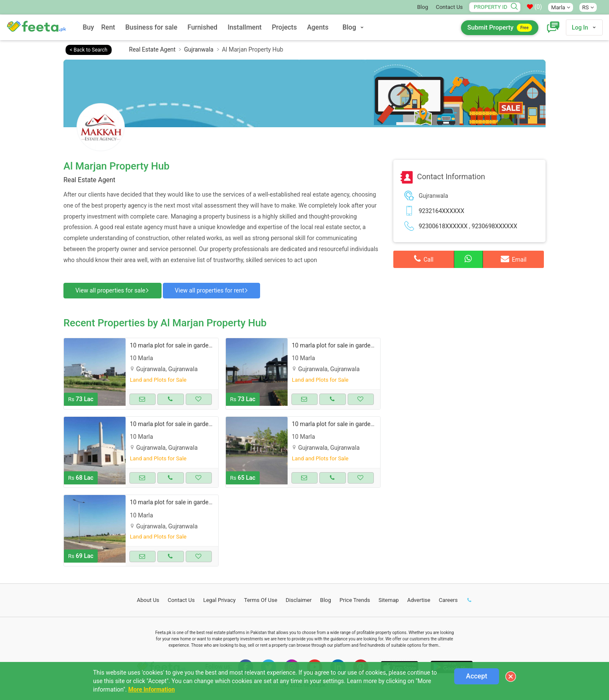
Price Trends (355, 599)
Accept (477, 676)
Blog (422, 7)
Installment (245, 27)
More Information (151, 689)
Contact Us (449, 7)
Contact (181, 599)
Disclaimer (299, 599)
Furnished (202, 27)
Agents (318, 27)
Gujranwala (199, 49)
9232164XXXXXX (442, 211)
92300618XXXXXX (443, 226)
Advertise (419, 599)
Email (514, 259)
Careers (448, 599)
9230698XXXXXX (494, 226)
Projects (284, 27)
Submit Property (500, 28)
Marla (560, 7)
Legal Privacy (219, 599)
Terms (261, 599)
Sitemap (389, 599)
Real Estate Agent (152, 49)
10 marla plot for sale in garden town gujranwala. (194, 345)
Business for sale (151, 27)
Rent (108, 27)
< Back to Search (89, 50)
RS (588, 7)
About (148, 599)
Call (424, 259)
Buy (88, 27)
